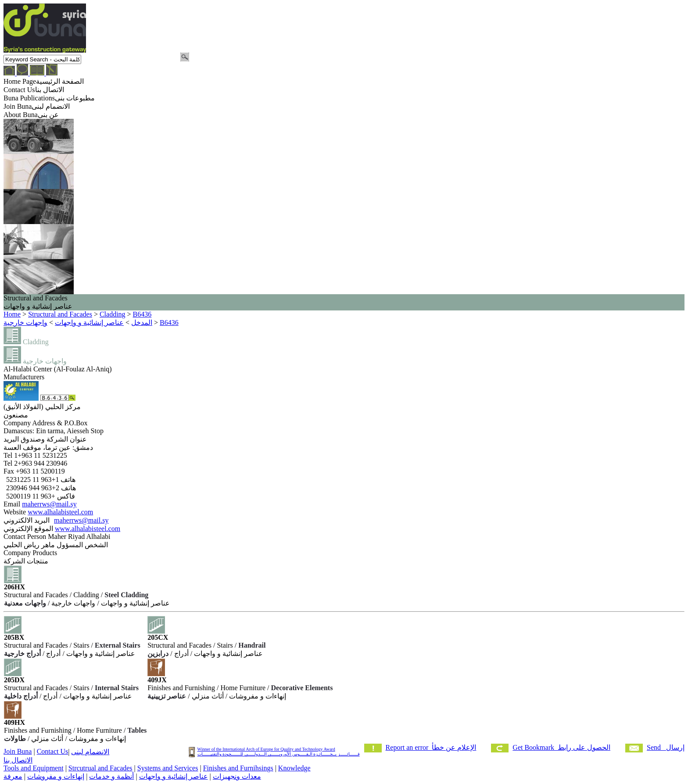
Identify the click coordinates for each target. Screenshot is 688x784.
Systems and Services (168, 768)
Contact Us (53, 751)
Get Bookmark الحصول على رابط (561, 747)
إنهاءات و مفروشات (56, 776)
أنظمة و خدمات (111, 776)
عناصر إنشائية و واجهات (174, 776)
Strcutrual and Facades (100, 768)
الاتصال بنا (18, 760)
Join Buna (18, 751)
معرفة (13, 776)
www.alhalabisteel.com (60, 512)
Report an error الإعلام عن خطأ (431, 747)
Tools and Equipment (34, 768)
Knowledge (294, 768)
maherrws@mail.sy (49, 504)
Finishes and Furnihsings (238, 768)
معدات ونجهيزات (237, 776)
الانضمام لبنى (90, 752)
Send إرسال (666, 747)
